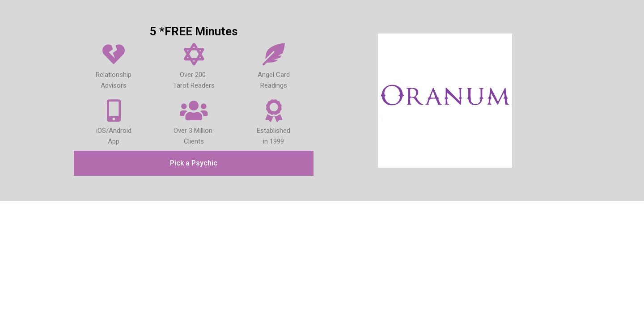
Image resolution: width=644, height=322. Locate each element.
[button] (194, 163)
